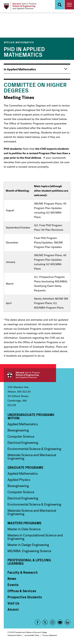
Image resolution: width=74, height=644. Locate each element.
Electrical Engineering (23, 443)
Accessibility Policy (32, 635)
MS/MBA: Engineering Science (29, 551)
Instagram (53, 622)
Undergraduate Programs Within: (31, 416)
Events (13, 585)
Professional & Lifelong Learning (29, 562)
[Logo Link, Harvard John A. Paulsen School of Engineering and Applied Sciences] (20, 6)
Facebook (38, 622)
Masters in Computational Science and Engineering (35, 537)
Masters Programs (24, 523)
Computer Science (21, 437)
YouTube (60, 622)
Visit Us (13, 603)
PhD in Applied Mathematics (24, 51)
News (12, 579)
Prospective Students (25, 597)
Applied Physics (19, 480)
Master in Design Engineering (28, 545)
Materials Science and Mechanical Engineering (32, 457)
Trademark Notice (14, 635)
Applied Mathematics (19, 42)
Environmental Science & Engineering (34, 449)
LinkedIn (67, 622)
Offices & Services (22, 591)
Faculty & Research (23, 572)
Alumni (13, 609)
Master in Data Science (24, 529)
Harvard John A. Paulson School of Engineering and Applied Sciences (30, 375)
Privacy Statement (50, 635)
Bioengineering (18, 430)
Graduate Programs (25, 467)
